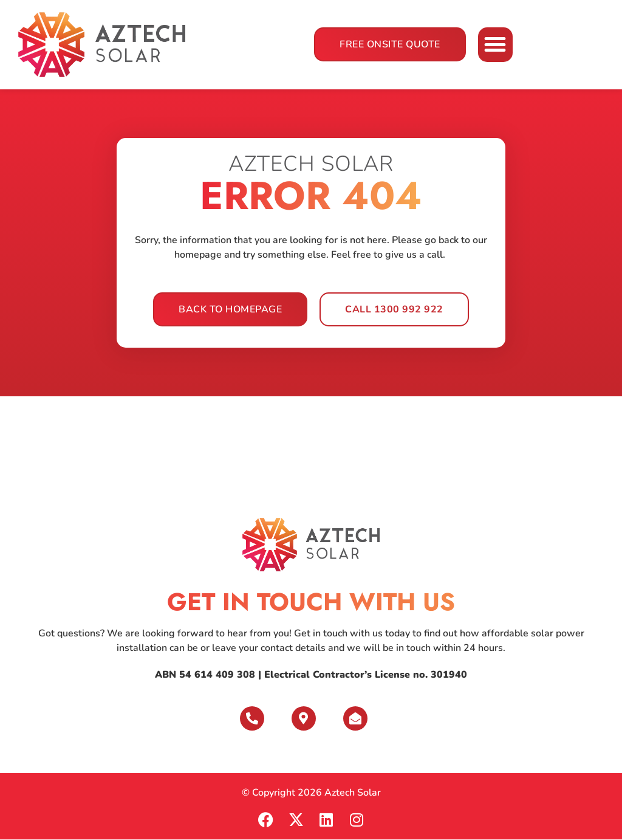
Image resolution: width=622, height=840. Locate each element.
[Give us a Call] (252, 718)
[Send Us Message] (355, 718)
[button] (495, 45)
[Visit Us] (304, 718)
